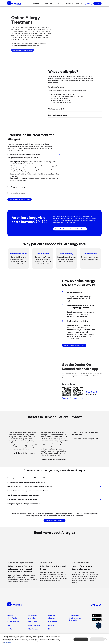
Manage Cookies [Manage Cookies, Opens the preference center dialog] (81, 639)
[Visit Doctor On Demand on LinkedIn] (94, 605)
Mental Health (48, 3)
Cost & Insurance (13, 622)
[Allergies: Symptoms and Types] (54, 561)
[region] (54, 639)
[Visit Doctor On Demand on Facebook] (92, 605)
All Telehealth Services (64, 3)
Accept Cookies (97, 639)
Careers (51, 626)
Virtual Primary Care (35, 626)
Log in (88, 3)
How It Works (12, 619)
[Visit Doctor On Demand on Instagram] (100, 605)
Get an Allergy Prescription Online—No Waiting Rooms (70, 229)
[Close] (106, 639)
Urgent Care (35, 3)
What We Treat (33, 629)
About (78, 3)
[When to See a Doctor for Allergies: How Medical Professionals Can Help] (23, 561)
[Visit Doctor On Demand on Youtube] (97, 605)
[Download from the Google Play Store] (78, 393)
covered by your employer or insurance (80, 219)
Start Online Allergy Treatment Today (20, 199)
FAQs (9, 626)
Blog (50, 629)
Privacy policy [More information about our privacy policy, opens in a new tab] (8, 642)
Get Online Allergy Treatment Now (23, 50)
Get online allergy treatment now (54, 521)
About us (51, 619)
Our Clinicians (53, 622)
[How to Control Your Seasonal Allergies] (86, 562)
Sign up (97, 3)
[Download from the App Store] (67, 393)
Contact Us (11, 629)
